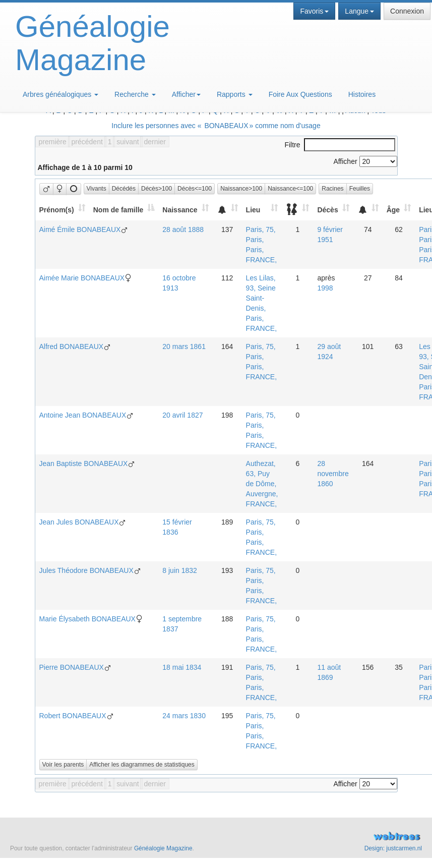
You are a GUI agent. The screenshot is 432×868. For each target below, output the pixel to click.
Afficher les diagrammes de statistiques (142, 765)
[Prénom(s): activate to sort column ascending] (62, 210)
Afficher (186, 94)
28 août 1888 (183, 229)
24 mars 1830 (184, 716)
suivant (128, 142)
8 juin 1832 (180, 570)
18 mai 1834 (182, 667)
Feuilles (360, 189)
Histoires (362, 94)
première (53, 142)
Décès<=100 (195, 189)
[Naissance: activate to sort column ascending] (185, 210)
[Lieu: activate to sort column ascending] (262, 210)
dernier (155, 142)
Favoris (314, 11)
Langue (359, 11)
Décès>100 (157, 189)
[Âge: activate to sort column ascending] (399, 210)
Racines (332, 189)
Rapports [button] (235, 94)
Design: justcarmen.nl (393, 848)
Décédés (124, 189)
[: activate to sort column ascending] (227, 210)
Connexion (407, 11)
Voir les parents (63, 765)
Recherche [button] (135, 94)
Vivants (97, 189)
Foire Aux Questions (300, 94)
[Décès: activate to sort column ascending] (333, 210)
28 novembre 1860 (333, 474)
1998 (325, 288)
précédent (87, 142)
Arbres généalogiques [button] (60, 94)
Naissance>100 (241, 189)
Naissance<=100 (290, 189)
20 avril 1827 (182, 415)
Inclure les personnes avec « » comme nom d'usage (216, 126)
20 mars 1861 (184, 346)
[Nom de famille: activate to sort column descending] (124, 210)
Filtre (340, 145)
